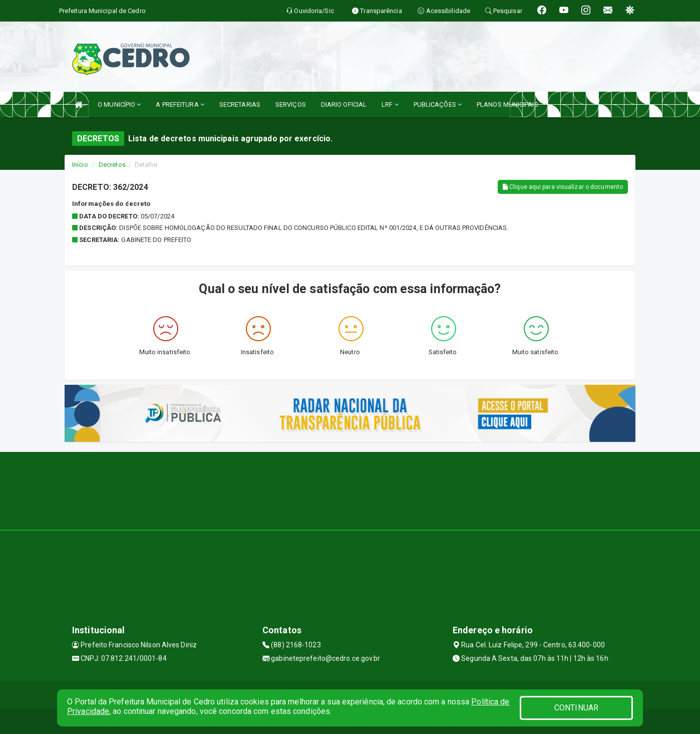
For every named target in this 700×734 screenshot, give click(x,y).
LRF (390, 104)
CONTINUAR (576, 708)
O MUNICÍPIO (119, 104)
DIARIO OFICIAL (344, 104)
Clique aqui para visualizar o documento (563, 187)
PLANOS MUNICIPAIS (507, 104)
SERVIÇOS (291, 104)
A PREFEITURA (180, 104)
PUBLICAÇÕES (438, 104)
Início (80, 165)
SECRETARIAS (240, 104)
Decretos (112, 165)
